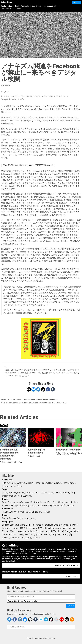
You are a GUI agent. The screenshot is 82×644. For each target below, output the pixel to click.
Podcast (6, 509)
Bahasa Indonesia (48, 96)
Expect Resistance (61, 502)
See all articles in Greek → (12, 9)
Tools (17, 6)
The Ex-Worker (9, 512)
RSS (11, 480)
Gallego (6, 538)
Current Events (33, 483)
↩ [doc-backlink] (29, 375)
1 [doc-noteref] (15, 123)
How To (52, 483)
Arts (4, 483)
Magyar (6, 531)
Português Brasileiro (9, 99)
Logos (51, 493)
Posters (21, 493)
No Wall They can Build (27, 512)
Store (33, 6)
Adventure (12, 483)
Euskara (72, 528)
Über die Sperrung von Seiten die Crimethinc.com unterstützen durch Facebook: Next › (34, 403)
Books (4, 6)
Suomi (15, 528)
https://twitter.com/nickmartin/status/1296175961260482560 (29, 165)
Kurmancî (15, 538)
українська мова (42, 534)
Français (37, 96)
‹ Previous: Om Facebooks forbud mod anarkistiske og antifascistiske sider (30, 399)
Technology (68, 483)
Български (31, 528)
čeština (64, 528)
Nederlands (30, 531)
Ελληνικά (7, 528)
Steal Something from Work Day (17, 496)
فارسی (20, 531)
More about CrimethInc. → (67, 565)
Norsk (66, 96)
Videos (37, 493)
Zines (5, 493)
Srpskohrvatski (43, 531)
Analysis (21, 483)
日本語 (22, 528)
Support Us (76, 2)
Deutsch (14, 96)
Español (29, 96)
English (21, 96)
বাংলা (77, 531)
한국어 (54, 531)
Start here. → (72, 576)
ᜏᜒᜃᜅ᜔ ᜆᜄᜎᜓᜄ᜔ (34, 538)
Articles (6, 480)
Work (49, 502)
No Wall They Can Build (51, 505)
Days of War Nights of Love (26, 505)
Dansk (7, 96)
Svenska (21, 99)
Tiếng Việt (56, 534)
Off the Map (68, 505)
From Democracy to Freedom (16, 502)
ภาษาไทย (29, 534)
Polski (75, 525)
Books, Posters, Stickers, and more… (19, 518)
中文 (40, 528)
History (44, 483)
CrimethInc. (6, 2)
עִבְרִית (21, 534)
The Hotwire (44, 512)
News (6, 92)
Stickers (29, 493)
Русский (67, 525)
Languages (48, 6)
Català (64, 534)
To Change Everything (64, 493)
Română (62, 531)
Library (11, 6)
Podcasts (25, 6)
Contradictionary (38, 502)
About (57, 6)
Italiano (59, 96)
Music (44, 493)
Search (39, 6)
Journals (12, 493)
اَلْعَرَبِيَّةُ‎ (70, 531)
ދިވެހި (70, 534)
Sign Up (70, 606)
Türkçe (13, 531)
